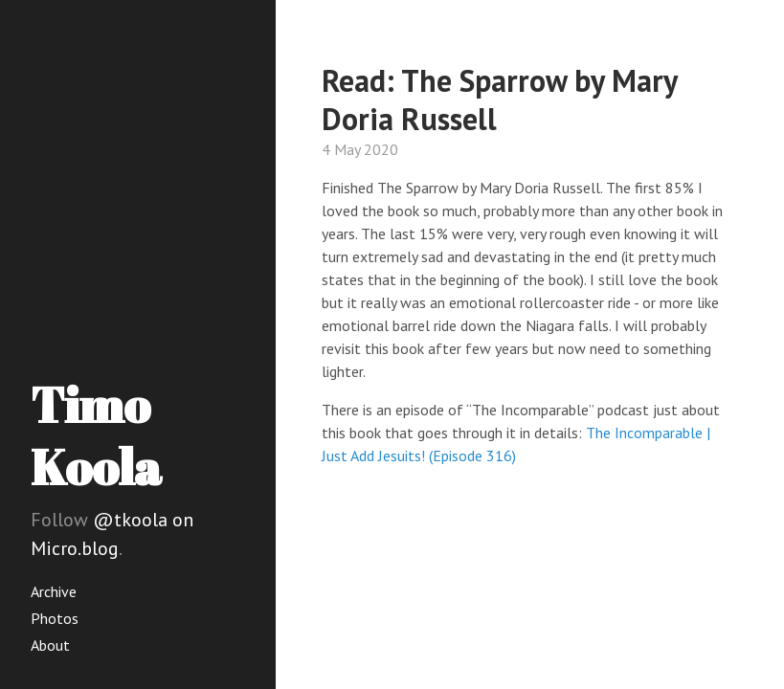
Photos (55, 618)
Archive (54, 591)
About (50, 645)
